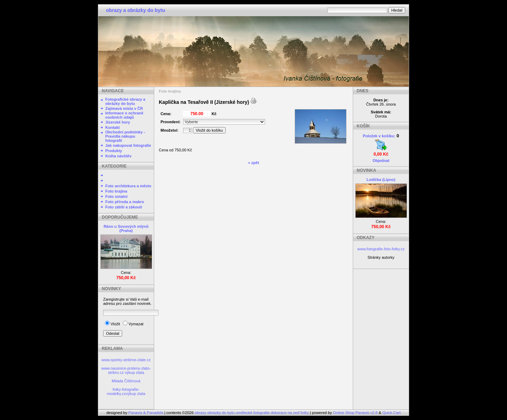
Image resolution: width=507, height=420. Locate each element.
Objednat (381, 161)
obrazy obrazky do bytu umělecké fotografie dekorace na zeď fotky (252, 413)
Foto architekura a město (128, 186)
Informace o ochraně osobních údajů (124, 115)
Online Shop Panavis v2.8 (355, 413)
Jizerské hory (118, 122)
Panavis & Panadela (146, 413)
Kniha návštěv (118, 156)
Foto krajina (116, 191)
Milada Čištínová (126, 381)
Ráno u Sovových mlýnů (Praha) (126, 228)
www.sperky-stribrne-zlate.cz (126, 360)
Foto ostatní (116, 196)
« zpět (253, 163)
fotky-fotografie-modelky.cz (123, 391)
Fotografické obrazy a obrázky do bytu (125, 101)
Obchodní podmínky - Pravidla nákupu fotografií (125, 136)
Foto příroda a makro (125, 202)
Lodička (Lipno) (381, 180)
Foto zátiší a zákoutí (124, 207)
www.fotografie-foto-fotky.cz (381, 249)
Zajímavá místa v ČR (124, 108)
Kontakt (112, 127)
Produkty (114, 151)
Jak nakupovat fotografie (128, 145)
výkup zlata (134, 372)
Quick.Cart (392, 413)
